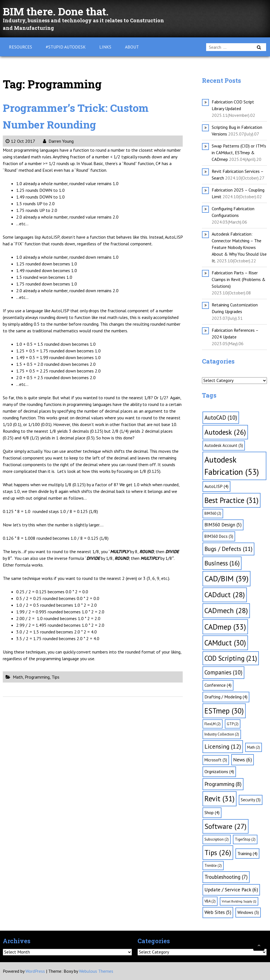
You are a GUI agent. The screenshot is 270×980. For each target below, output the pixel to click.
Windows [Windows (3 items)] (248, 912)
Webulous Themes (96, 971)
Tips (56, 677)
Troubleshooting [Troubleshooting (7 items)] (226, 877)
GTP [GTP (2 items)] (233, 724)
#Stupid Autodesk (66, 47)
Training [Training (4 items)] (247, 853)
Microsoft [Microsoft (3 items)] (216, 760)
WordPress (35, 971)
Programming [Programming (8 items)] (223, 784)
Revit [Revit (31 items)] (220, 798)
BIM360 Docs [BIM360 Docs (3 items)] (219, 536)
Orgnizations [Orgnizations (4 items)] (219, 771)
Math (18, 677)
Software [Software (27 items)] (226, 826)
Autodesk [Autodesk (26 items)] (225, 432)
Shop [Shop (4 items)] (212, 812)
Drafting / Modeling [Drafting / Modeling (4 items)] (226, 697)
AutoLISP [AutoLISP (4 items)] (216, 486)
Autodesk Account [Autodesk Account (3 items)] (224, 445)
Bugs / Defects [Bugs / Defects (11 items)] (228, 549)
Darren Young (58, 141)
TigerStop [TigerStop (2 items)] (245, 839)
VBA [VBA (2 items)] (210, 901)
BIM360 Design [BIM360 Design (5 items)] (223, 525)
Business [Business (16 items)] (222, 563)
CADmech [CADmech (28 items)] (226, 610)
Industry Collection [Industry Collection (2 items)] (222, 734)
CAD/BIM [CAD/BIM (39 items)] (226, 579)
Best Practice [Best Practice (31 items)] (232, 500)
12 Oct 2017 (20, 141)
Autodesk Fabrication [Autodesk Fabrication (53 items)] (232, 466)
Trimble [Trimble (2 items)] (213, 866)
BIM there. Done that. (59, 11)
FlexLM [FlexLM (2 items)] (213, 724)
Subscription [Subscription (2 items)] (217, 839)
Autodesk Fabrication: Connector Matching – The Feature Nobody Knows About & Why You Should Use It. (239, 247)
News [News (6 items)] (243, 760)
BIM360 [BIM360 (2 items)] (213, 513)
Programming (37, 677)
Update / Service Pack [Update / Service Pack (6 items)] (231, 890)
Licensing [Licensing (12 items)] (223, 746)
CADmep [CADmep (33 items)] (225, 627)
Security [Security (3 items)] (251, 800)
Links (105, 47)
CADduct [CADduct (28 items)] (225, 595)
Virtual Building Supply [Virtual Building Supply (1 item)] (239, 901)
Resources (21, 47)
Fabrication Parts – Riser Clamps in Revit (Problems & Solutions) (239, 279)
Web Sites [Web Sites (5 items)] (218, 912)
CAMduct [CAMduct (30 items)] (225, 643)
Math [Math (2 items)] (254, 747)
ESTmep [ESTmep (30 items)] (224, 711)
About (132, 47)
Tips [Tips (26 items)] (218, 852)
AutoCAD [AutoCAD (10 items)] (221, 418)
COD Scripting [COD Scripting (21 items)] (231, 658)
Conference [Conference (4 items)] (218, 685)
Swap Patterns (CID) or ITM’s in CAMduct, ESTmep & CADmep (239, 153)
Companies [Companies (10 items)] (223, 672)
